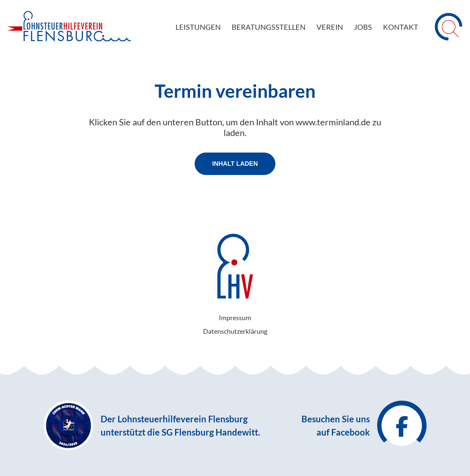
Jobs (363, 27)
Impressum (235, 318)
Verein (330, 27)
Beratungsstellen (269, 27)
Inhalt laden (235, 164)
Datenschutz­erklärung (235, 331)
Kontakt (401, 27)
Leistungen (198, 27)
